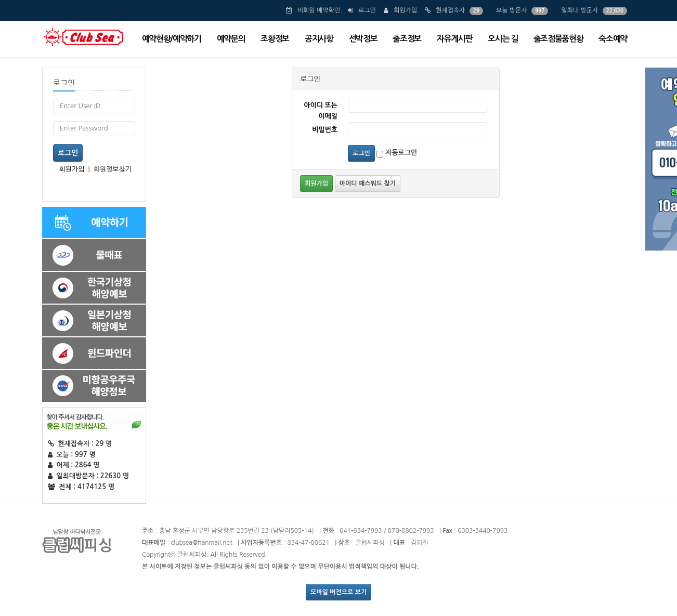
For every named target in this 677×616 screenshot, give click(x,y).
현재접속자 (450, 10)
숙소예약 (613, 39)
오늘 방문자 (512, 10)
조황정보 (275, 39)
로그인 (367, 10)
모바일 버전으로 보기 (338, 592)
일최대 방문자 (580, 10)
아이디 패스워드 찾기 (368, 184)
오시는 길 (503, 39)
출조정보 (407, 39)
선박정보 (363, 39)
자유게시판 (454, 39)
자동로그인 (397, 153)
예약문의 (231, 39)
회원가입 (405, 10)
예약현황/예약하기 (172, 39)
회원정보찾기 (113, 169)
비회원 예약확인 (319, 10)
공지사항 (319, 39)
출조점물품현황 (558, 39)
